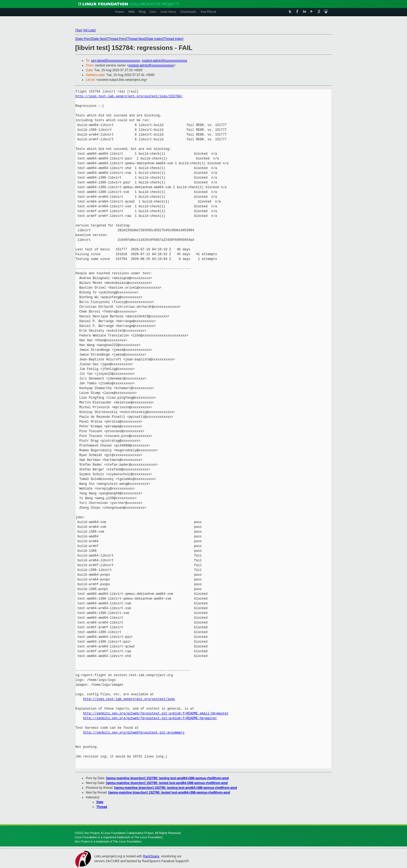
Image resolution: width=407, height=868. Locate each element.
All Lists (89, 30)
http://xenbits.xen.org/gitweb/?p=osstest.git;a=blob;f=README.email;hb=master (156, 713)
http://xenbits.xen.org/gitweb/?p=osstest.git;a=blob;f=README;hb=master (150, 718)
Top (79, 30)
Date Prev (83, 39)
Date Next (99, 39)
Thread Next (136, 39)
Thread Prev (117, 39)
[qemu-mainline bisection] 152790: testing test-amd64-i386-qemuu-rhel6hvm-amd (167, 778)
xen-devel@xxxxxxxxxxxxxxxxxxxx (116, 61)
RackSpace (151, 856)
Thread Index (173, 39)
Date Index (154, 39)
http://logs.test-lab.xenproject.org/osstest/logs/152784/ (129, 96)
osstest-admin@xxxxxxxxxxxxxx (164, 61)
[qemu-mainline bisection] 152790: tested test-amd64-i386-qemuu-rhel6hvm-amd (167, 783)
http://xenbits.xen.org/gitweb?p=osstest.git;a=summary (134, 733)
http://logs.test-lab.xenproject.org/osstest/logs (129, 699)
